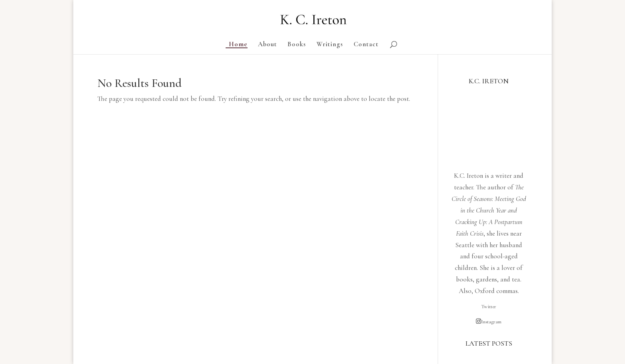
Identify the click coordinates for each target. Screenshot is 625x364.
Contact (366, 45)
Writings (330, 45)
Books (297, 45)
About (267, 45)
